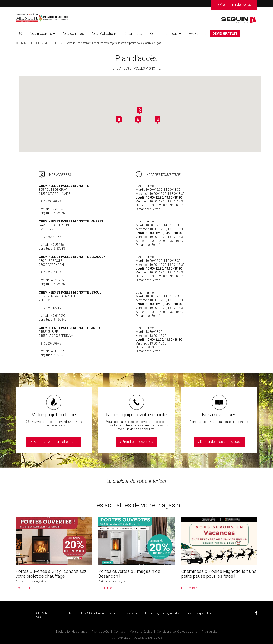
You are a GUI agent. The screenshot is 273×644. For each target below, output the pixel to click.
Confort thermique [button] (166, 34)
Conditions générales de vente (177, 632)
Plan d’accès (100, 632)
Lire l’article (24, 588)
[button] (140, 111)
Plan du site (209, 632)
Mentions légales (141, 632)
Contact (119, 632)
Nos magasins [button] (42, 34)
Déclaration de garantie (71, 632)
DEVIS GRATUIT (225, 34)
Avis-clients (198, 34)
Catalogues (133, 34)
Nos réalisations (104, 34)
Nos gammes (73, 34)
